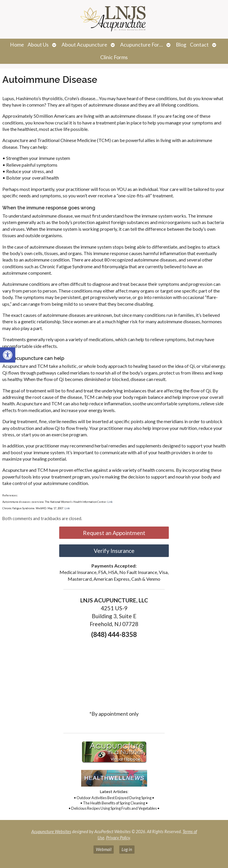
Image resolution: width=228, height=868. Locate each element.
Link (110, 502)
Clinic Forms (114, 57)
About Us (38, 45)
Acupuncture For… (142, 45)
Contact (199, 45)
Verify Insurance (114, 551)
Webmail (104, 849)
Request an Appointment (114, 533)
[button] (8, 355)
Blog (181, 45)
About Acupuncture (84, 45)
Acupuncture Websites (51, 832)
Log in (127, 849)
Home (17, 45)
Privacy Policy (118, 838)
